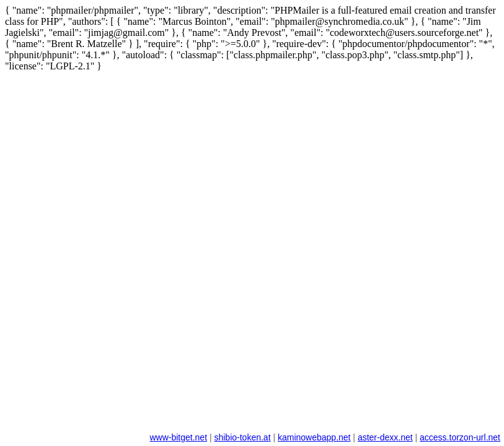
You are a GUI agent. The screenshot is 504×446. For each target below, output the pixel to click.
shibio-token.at (242, 437)
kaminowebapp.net (314, 437)
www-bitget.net (178, 437)
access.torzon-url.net (460, 437)
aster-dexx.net (385, 437)
